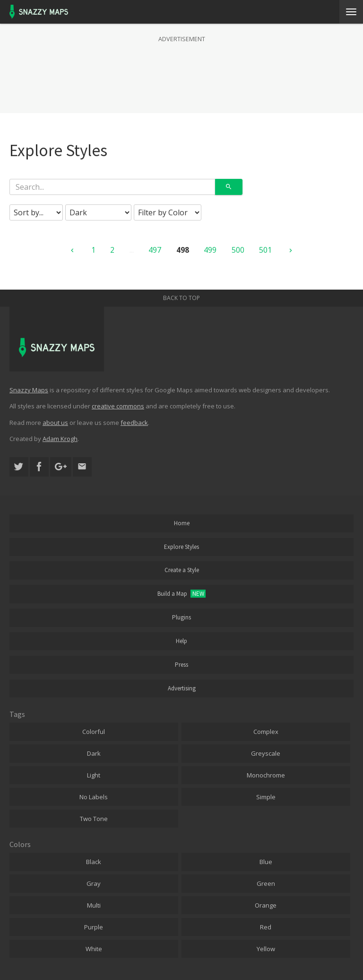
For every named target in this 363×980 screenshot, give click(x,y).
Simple (266, 797)
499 (210, 250)
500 (238, 250)
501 (265, 250)
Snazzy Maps (29, 390)
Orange (266, 905)
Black (94, 862)
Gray (94, 883)
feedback (134, 423)
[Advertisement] (181, 68)
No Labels (94, 797)
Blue (266, 862)
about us (55, 423)
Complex (266, 732)
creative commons (118, 406)
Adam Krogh (60, 439)
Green (266, 883)
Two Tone (94, 819)
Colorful (94, 732)
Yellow (266, 949)
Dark (94, 753)
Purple (94, 927)
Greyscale (266, 753)
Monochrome (266, 775)
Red (266, 927)
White (94, 949)
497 (155, 250)
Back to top (181, 298)
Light (94, 775)
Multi (94, 905)
